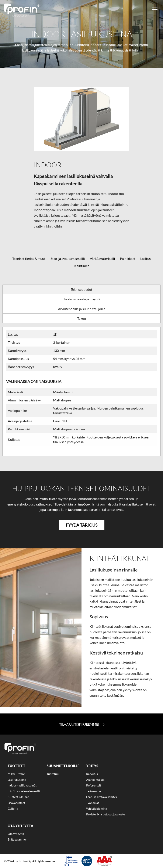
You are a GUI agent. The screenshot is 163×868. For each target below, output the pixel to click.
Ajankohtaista (95, 780)
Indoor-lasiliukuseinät (22, 785)
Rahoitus (92, 774)
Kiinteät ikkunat (18, 797)
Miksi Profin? (16, 774)
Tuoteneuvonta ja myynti (81, 299)
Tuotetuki (53, 774)
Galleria (13, 809)
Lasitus (145, 259)
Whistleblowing (97, 809)
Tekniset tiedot (81, 289)
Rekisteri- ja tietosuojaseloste (105, 814)
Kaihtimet (82, 266)
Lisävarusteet (16, 803)
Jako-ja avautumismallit (68, 259)
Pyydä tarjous (82, 525)
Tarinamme (93, 791)
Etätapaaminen (18, 839)
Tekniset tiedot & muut (29, 259)
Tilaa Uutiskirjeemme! (79, 724)
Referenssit (94, 785)
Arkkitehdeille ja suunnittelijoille (82, 309)
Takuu (82, 318)
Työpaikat (93, 803)
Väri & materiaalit (103, 259)
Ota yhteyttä (16, 834)
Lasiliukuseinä (17, 780)
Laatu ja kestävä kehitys (101, 797)
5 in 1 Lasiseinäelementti (24, 791)
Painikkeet (128, 259)
